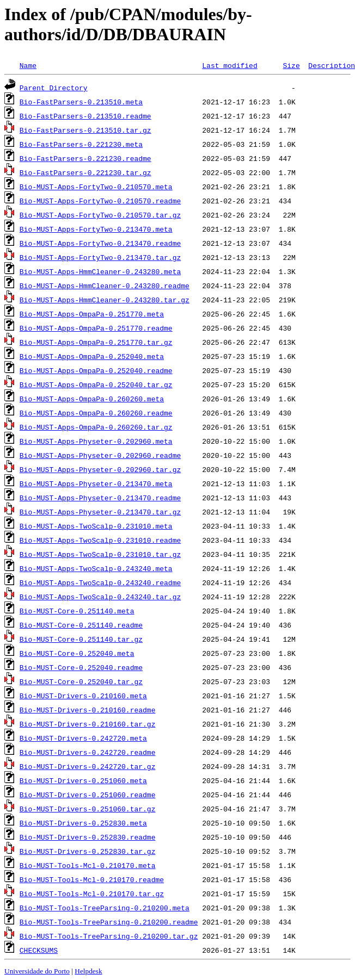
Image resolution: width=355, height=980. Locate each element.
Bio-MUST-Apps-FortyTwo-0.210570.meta (96, 187)
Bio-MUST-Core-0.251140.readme (81, 625)
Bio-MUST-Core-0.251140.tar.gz (81, 639)
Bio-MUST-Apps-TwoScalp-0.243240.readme (100, 582)
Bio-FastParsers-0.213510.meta (81, 102)
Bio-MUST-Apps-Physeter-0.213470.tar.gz (100, 512)
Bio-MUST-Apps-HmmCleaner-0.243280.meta (100, 271)
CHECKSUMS (39, 950)
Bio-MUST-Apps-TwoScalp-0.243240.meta (96, 568)
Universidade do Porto (37, 971)
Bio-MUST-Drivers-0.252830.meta (83, 823)
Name (28, 65)
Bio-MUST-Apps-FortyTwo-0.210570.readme (100, 201)
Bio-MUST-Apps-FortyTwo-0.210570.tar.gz (100, 215)
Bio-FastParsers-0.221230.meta (81, 144)
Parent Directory (54, 88)
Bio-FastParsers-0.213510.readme (85, 116)
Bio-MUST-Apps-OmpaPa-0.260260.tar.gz (96, 427)
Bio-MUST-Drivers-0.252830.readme (88, 837)
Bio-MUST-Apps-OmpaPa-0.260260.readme (96, 413)
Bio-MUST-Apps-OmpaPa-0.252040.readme (96, 370)
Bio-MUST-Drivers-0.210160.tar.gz (88, 724)
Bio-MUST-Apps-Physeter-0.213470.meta (96, 483)
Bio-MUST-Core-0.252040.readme (81, 667)
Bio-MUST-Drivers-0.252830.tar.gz (88, 851)
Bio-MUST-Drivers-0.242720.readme (88, 752)
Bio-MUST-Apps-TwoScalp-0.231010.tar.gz (100, 554)
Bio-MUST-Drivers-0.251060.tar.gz (88, 809)
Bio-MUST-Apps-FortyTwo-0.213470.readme (100, 243)
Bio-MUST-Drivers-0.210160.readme (88, 710)
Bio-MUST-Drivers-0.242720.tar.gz (88, 766)
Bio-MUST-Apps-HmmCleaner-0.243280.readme (105, 286)
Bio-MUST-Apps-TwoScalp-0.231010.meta (96, 526)
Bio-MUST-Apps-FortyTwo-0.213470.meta (96, 229)
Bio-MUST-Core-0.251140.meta (77, 611)
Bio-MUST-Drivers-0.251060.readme (88, 795)
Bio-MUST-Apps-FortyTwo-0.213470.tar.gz (100, 257)
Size (291, 65)
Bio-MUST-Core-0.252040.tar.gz (81, 681)
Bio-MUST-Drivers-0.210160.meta (83, 696)
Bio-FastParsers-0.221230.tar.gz (85, 172)
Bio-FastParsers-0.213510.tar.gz (85, 130)
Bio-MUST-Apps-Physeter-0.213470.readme (100, 498)
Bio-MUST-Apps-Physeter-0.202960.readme (100, 455)
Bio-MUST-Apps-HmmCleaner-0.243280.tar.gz (105, 300)
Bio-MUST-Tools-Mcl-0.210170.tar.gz (92, 894)
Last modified (229, 65)
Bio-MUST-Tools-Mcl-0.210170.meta (88, 865)
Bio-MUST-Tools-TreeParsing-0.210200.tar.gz (109, 936)
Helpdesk (88, 971)
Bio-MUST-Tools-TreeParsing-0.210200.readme (109, 922)
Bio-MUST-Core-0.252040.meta (77, 653)
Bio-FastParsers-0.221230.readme (85, 158)
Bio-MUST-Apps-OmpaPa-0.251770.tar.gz (96, 342)
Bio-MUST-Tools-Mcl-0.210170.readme (92, 879)
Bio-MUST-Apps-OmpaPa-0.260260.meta (92, 399)
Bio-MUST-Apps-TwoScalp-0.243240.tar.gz (100, 597)
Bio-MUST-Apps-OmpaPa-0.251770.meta (92, 314)
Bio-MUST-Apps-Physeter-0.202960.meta (96, 441)
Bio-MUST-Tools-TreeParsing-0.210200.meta (105, 908)
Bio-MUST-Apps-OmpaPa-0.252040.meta (92, 356)
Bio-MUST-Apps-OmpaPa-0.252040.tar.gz (96, 384)
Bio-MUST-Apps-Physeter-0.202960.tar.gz (100, 469)
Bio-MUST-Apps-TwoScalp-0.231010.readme (100, 540)
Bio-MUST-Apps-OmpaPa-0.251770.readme (96, 328)
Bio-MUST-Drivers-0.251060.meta (83, 780)
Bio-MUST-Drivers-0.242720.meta (83, 738)
